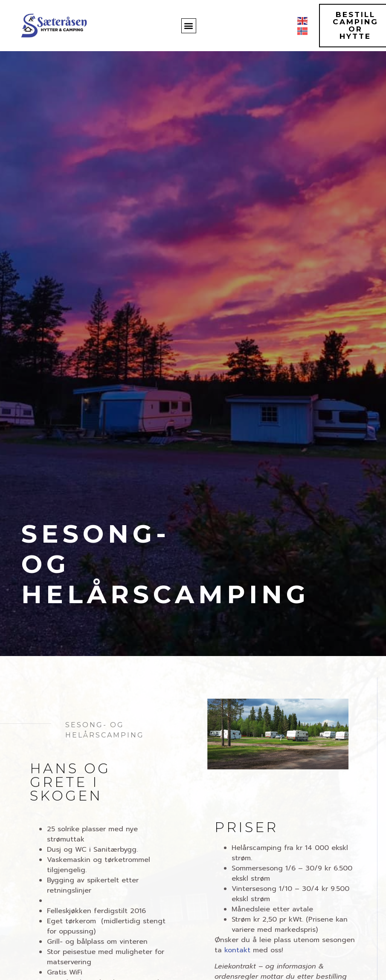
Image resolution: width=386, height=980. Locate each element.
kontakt (237, 950)
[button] (189, 26)
